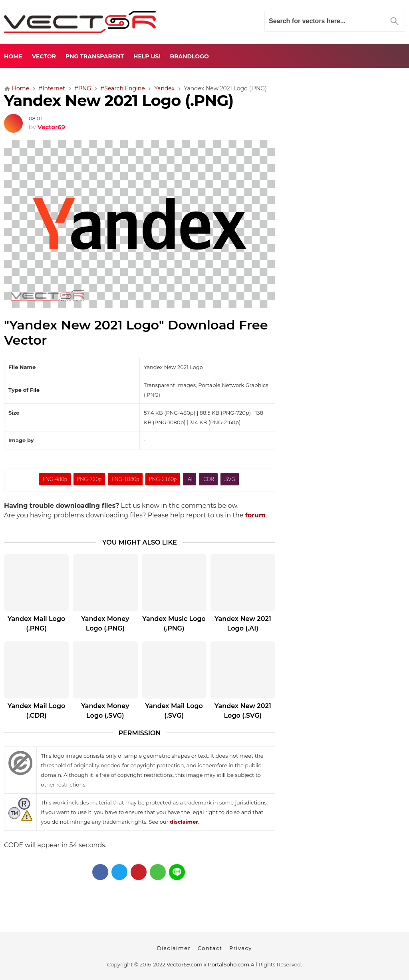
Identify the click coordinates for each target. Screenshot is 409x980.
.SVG (230, 479)
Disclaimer (174, 948)
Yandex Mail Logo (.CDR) (36, 711)
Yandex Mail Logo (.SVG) (174, 711)
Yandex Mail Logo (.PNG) (36, 624)
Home (13, 56)
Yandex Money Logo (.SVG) (105, 711)
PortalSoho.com (229, 964)
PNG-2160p (163, 479)
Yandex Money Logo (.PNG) (105, 624)
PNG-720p (89, 479)
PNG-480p (55, 479)
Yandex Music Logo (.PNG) (174, 624)
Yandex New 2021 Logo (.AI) (243, 624)
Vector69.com (184, 964)
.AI (190, 479)
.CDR (208, 479)
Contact (210, 948)
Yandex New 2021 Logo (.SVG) (243, 711)
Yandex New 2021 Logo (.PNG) (119, 101)
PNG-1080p (125, 479)
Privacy (241, 948)
